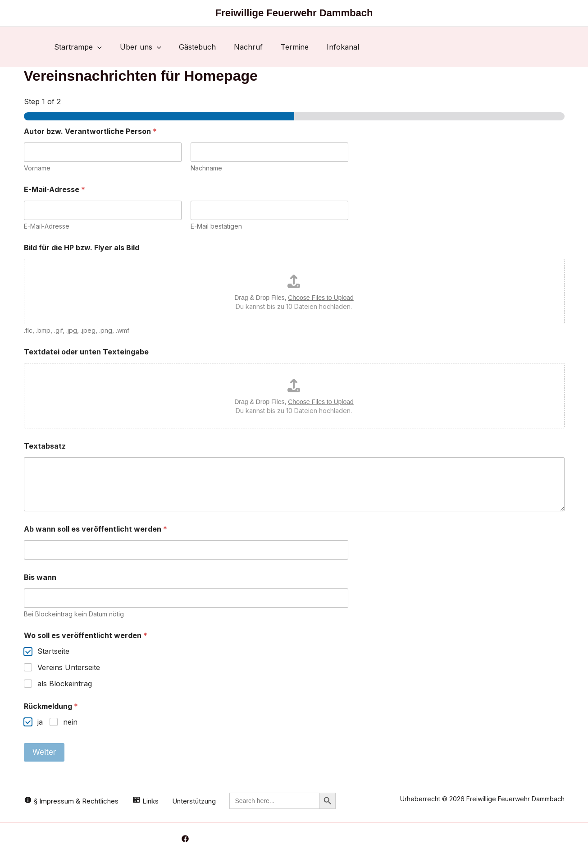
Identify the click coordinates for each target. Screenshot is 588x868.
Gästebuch (197, 47)
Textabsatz (45, 446)
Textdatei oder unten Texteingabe (86, 352)
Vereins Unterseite (69, 667)
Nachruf (248, 47)
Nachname (206, 168)
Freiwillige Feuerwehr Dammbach (294, 13)
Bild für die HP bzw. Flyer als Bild (82, 248)
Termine (295, 47)
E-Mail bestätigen (216, 226)
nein (70, 722)
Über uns (141, 47)
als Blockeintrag (65, 684)
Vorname (37, 168)
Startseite (53, 651)
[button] (97, 47)
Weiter (44, 752)
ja (40, 722)
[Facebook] (185, 839)
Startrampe (78, 47)
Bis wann (40, 577)
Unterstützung (194, 801)
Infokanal (343, 47)
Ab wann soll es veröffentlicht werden (96, 529)
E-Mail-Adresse (47, 226)
